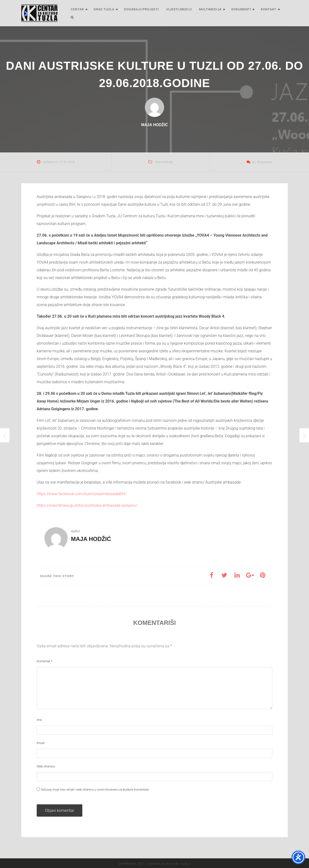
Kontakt (269, 9)
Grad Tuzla (104, 9)
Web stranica (46, 766)
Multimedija (211, 9)
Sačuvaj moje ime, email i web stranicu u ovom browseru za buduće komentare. (95, 789)
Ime (39, 720)
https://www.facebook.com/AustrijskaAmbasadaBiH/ (82, 494)
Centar (77, 9)
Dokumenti (241, 9)
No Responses (262, 162)
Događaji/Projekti (141, 9)
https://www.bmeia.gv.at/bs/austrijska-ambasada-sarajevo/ (87, 505)
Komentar (45, 661)
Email (41, 743)
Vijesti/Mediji (179, 9)
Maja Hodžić (91, 539)
